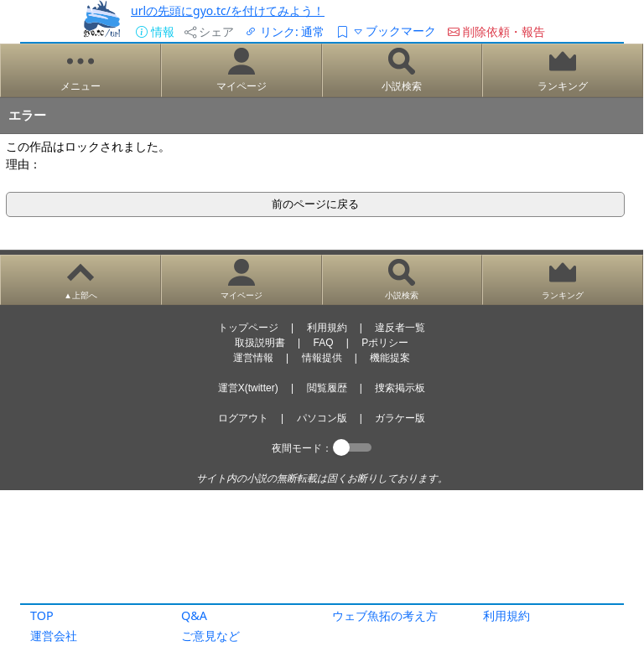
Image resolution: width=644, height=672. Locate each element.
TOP (42, 615)
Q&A (194, 615)
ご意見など (210, 636)
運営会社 (54, 636)
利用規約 (506, 615)
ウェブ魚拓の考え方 (385, 615)
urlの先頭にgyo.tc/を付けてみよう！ (228, 10)
